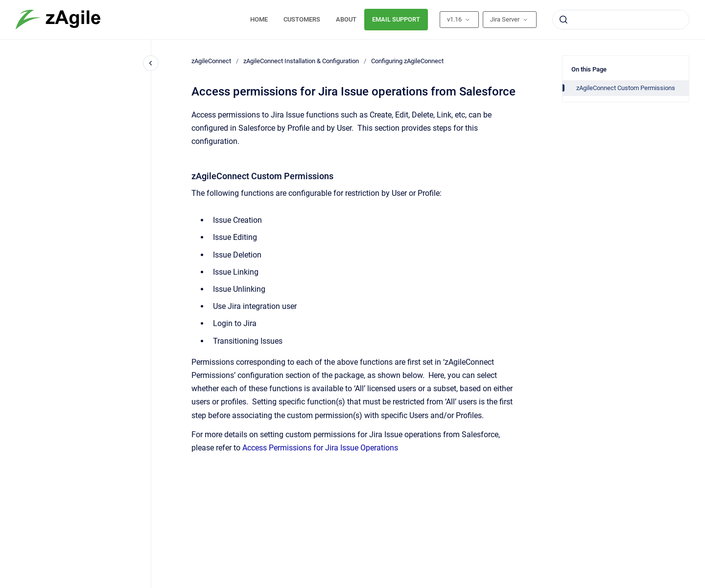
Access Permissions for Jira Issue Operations (320, 448)
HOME (259, 19)
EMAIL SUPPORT (396, 19)
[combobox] (621, 20)
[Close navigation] (151, 63)
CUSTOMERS (302, 19)
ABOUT (346, 19)
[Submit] (564, 20)
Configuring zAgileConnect (407, 61)
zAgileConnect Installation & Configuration (301, 61)
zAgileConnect (211, 61)
